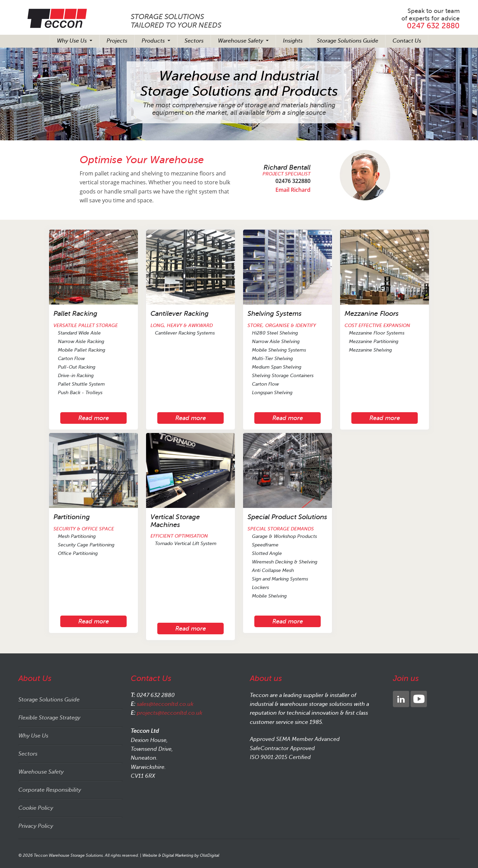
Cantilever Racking (180, 314)
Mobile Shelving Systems (279, 350)
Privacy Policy (36, 826)
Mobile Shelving (269, 596)
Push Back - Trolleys (80, 393)
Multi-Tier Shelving (272, 359)
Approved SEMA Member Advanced (295, 739)
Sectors (194, 41)
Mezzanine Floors (372, 314)
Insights (293, 41)
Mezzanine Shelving (370, 350)
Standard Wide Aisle (79, 333)
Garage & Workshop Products (284, 536)
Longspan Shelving (272, 393)
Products (154, 41)
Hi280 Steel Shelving (275, 333)
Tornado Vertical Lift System (186, 544)
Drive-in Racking (76, 376)
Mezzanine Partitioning (374, 342)
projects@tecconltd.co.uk (170, 713)
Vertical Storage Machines (175, 521)
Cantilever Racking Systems (185, 333)
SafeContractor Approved (282, 748)
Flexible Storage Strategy (49, 718)
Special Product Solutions (287, 517)
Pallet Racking (75, 314)
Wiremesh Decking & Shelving (285, 562)
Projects (117, 41)
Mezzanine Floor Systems (377, 333)
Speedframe (265, 545)
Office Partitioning (78, 553)
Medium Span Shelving (277, 367)
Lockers (260, 587)
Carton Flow (71, 359)
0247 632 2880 (433, 26)
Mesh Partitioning (77, 536)
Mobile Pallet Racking (82, 350)
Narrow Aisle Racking (81, 342)
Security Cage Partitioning (86, 545)
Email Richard (293, 190)
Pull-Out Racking (77, 367)
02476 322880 (293, 181)
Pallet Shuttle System (81, 384)
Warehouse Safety (241, 41)
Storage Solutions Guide (348, 41)
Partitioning (72, 517)
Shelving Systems (275, 314)
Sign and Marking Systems (280, 579)
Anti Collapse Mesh (273, 570)
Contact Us (407, 41)
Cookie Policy (36, 808)
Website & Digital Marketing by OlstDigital (181, 855)
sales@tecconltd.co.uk (165, 704)
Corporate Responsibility (50, 790)
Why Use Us (73, 41)
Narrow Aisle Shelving (276, 342)
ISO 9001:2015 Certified (280, 757)
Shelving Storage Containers (283, 376)
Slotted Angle (267, 553)
